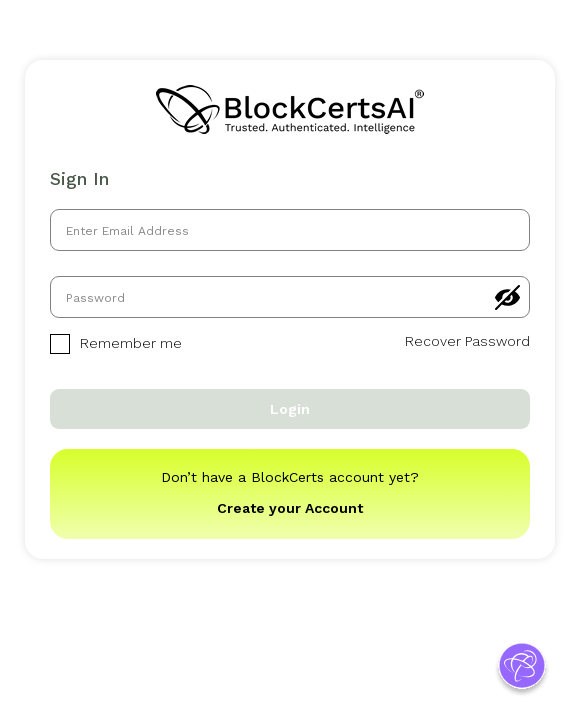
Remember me (116, 344)
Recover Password (467, 341)
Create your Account (290, 508)
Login (290, 409)
